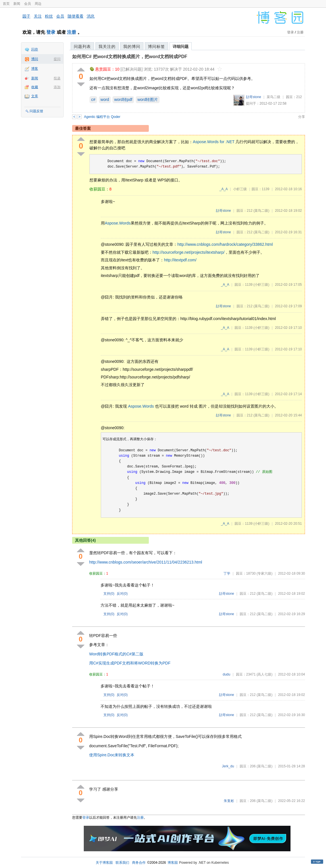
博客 (35, 69)
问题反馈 (36, 111)
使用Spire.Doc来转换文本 (112, 755)
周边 (38, 4)
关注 (38, 16)
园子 (26, 16)
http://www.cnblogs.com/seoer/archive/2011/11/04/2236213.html (146, 562)
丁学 (227, 573)
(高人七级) (264, 674)
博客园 (173, 863)
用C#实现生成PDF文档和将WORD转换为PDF (130, 663)
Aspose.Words (118, 223)
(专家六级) (264, 573)
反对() (122, 594)
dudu (226, 674)
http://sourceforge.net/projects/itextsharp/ (189, 252)
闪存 (35, 49)
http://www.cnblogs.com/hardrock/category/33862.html (225, 244)
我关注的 (107, 46)
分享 (302, 117)
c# (93, 99)
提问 (57, 59)
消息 (91, 16)
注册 (72, 32)
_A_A (224, 189)
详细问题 (181, 46)
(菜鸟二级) (261, 211)
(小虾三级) (261, 285)
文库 (35, 96)
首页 (6, 4)
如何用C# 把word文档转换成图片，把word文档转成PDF (130, 57)
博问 (35, 59)
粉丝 (49, 16)
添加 (57, 87)
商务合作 (139, 863)
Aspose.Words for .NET (214, 142)
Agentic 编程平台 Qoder (102, 117)
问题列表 (82, 46)
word (105, 99)
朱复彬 (229, 801)
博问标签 (156, 46)
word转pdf (123, 99)
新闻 (17, 4)
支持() (109, 594)
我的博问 (132, 46)
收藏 (35, 87)
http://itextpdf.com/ (180, 260)
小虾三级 (240, 189)
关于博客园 (104, 863)
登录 (51, 32)
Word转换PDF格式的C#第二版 (116, 654)
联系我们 (122, 863)
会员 (28, 4)
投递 (57, 78)
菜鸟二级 (273, 97)
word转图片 (148, 99)
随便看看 (76, 16)
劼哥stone (253, 97)
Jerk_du (228, 766)
